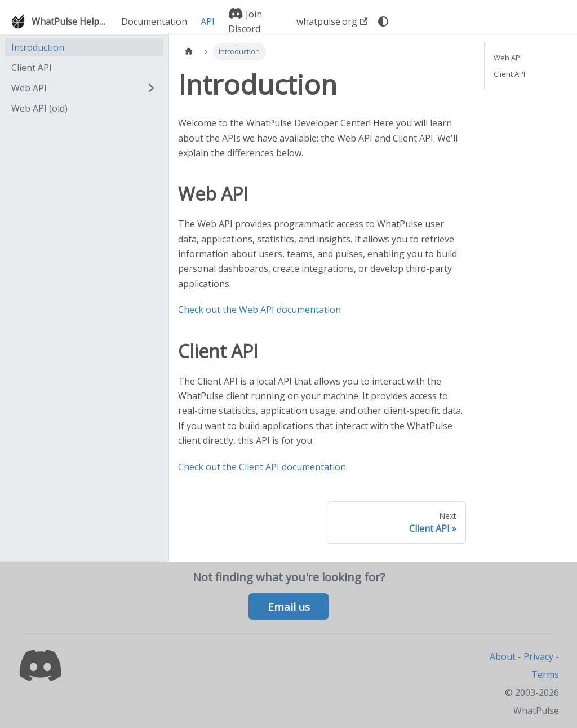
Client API (32, 68)
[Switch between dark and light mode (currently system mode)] (383, 21)
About (503, 656)
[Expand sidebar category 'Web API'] (151, 88)
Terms (545, 674)
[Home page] (189, 52)
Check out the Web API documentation (259, 310)
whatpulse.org (332, 21)
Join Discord (245, 21)
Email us (289, 607)
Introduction (38, 47)
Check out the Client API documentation (262, 467)
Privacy (538, 656)
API (208, 21)
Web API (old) (39, 108)
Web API (29, 88)
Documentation (154, 21)
